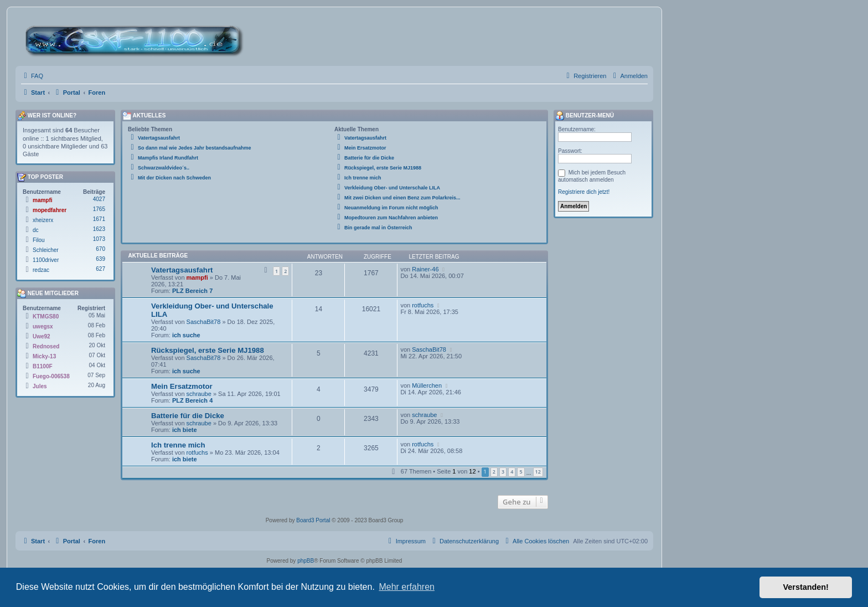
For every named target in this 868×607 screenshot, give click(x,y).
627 (100, 269)
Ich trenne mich (178, 445)
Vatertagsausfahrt (182, 270)
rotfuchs (423, 305)
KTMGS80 (46, 317)
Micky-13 (44, 356)
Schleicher (46, 250)
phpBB (306, 561)
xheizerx (43, 220)
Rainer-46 (425, 269)
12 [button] (538, 472)
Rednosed (46, 346)
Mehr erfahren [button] (407, 587)
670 (100, 249)
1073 (99, 239)
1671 (99, 219)
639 (100, 259)
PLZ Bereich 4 (192, 400)
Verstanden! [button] (806, 587)
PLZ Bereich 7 (192, 291)
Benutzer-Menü (585, 116)
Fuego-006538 (51, 376)
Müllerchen (427, 385)
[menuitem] (32, 76)
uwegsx (43, 326)
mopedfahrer (50, 210)
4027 (99, 199)
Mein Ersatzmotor (182, 386)
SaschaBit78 (204, 322)
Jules (40, 386)
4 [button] (512, 472)
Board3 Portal (313, 520)
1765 (99, 209)
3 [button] (503, 472)
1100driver (46, 260)
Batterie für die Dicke (188, 416)
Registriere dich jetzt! (584, 192)
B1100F (43, 366)
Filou (39, 240)
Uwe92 (42, 336)
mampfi (197, 277)
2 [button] (494, 472)
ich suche (186, 335)
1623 (99, 229)
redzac (41, 270)
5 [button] (521, 472)
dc (36, 230)
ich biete (185, 430)
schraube (199, 394)
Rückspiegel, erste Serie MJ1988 (208, 350)
